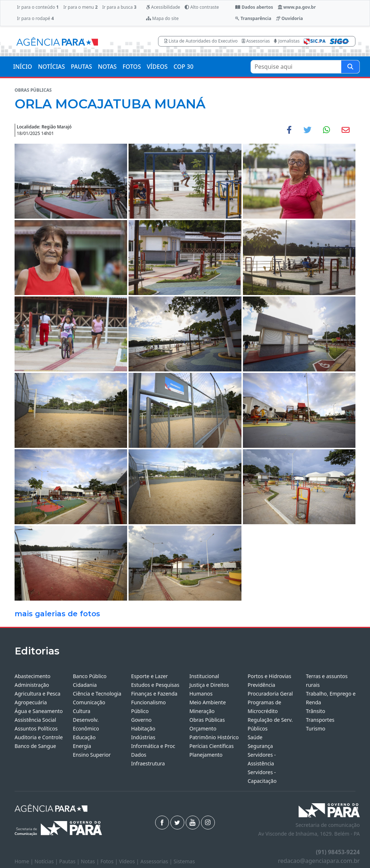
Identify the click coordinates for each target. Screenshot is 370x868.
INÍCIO (23, 67)
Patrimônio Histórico (214, 737)
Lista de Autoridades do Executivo (201, 41)
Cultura (82, 711)
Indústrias (143, 737)
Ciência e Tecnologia (97, 694)
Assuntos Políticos (36, 728)
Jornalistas (287, 41)
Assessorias (256, 41)
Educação (84, 737)
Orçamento (203, 728)
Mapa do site (162, 18)
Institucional (204, 676)
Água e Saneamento (39, 711)
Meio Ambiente (208, 702)
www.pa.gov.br (297, 7)
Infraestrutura (148, 763)
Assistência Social (35, 720)
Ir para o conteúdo (38, 7)
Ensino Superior (92, 755)
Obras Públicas (207, 720)
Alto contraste (202, 7)
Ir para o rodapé (35, 18)
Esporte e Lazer (149, 676)
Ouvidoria (290, 18)
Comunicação (89, 702)
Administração (32, 685)
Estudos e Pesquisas (155, 685)
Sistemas (184, 861)
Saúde (255, 737)
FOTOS (132, 67)
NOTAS (107, 67)
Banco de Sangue (35, 746)
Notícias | (47, 861)
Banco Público (90, 676)
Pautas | (70, 861)
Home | (25, 861)
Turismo (316, 728)
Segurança (260, 746)
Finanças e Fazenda (154, 694)
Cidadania (85, 685)
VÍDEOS (157, 67)
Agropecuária (31, 702)
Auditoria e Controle (39, 737)
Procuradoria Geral (270, 694)
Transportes (320, 720)
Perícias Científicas (212, 746)
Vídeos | (130, 861)
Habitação (143, 728)
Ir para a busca (119, 7)
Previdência (261, 685)
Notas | (91, 861)
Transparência (253, 18)
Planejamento (206, 755)
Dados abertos (254, 7)
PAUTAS (81, 67)
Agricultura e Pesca (38, 694)
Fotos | (110, 861)
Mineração (202, 711)
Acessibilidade (163, 7)
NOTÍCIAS (51, 67)
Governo (141, 720)
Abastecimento (33, 676)
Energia (82, 746)
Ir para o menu (80, 7)
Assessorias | (157, 861)
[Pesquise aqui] (350, 67)
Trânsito (316, 711)
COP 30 (183, 67)
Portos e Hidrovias (269, 676)
